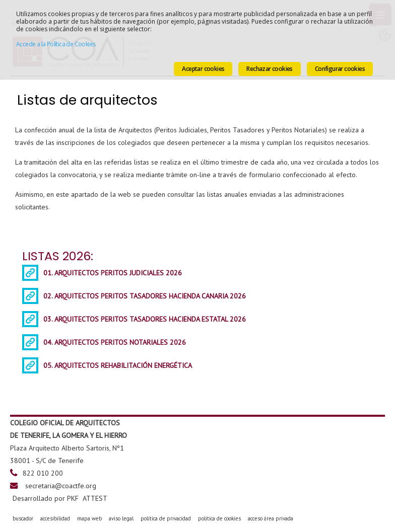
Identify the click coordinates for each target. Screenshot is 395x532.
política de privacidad (166, 518)
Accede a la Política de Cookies (56, 44)
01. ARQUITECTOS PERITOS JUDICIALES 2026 (113, 273)
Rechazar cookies (269, 69)
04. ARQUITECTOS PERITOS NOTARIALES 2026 (115, 342)
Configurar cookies (340, 69)
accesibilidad (55, 518)
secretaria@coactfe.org (61, 486)
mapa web (89, 518)
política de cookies (219, 518)
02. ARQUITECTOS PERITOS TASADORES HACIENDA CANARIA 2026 (145, 296)
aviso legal (121, 518)
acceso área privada (271, 518)
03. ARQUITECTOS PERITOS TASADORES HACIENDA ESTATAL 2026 (145, 319)
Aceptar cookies (203, 69)
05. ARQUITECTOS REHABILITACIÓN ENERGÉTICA (118, 365)
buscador (23, 518)
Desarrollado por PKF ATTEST (60, 498)
